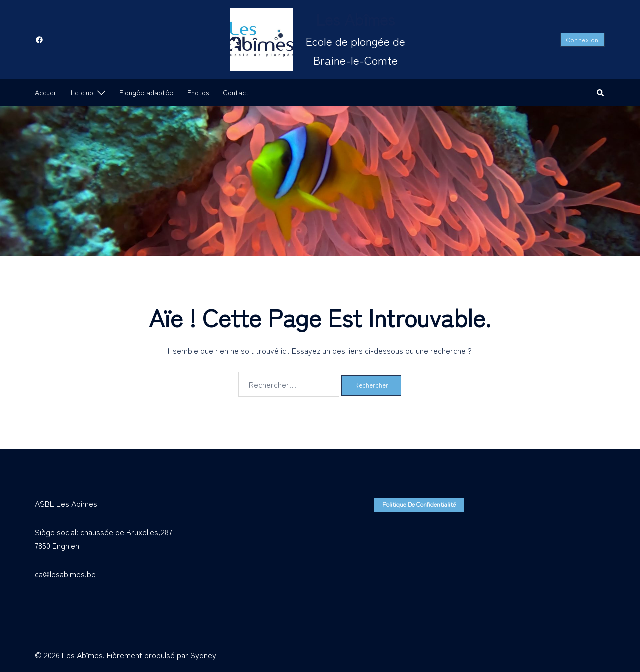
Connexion (583, 39)
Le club (82, 92)
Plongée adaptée (146, 92)
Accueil (46, 92)
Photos (198, 92)
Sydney (203, 655)
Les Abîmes (355, 19)
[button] (601, 93)
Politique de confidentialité (415, 504)
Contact (236, 92)
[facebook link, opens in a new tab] (39, 39)
